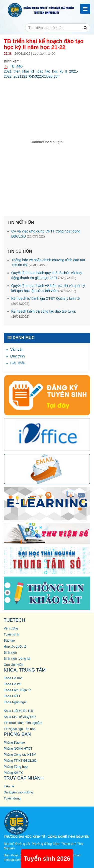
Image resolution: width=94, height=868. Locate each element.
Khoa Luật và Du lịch (18, 711)
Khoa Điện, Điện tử (17, 690)
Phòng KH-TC (14, 773)
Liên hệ (9, 786)
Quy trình (18, 356)
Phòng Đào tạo (14, 743)
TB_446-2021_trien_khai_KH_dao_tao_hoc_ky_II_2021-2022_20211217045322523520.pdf (41, 71)
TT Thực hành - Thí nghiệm (23, 723)
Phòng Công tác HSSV (20, 755)
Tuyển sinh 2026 (47, 859)
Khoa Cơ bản (13, 678)
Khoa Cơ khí (13, 684)
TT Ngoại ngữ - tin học (20, 729)
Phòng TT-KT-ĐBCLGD (20, 761)
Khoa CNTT (12, 696)
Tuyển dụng (12, 798)
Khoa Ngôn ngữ (15, 702)
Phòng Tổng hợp (16, 767)
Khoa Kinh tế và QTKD (20, 717)
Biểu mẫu (18, 363)
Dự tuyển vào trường (18, 792)
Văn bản (17, 349)
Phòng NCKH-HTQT (18, 749)
